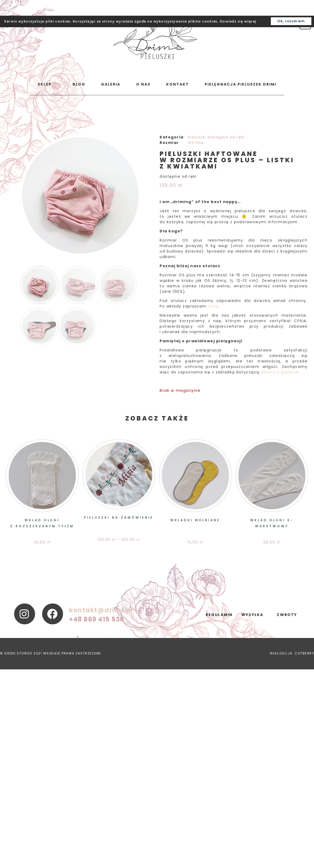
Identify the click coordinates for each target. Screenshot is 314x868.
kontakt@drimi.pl (101, 610)
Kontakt (178, 84)
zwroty (287, 615)
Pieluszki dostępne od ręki (216, 137)
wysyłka (252, 615)
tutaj (213, 306)
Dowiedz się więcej (238, 21)
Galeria (111, 84)
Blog (79, 84)
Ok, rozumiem (291, 21)
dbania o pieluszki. (281, 372)
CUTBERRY (304, 653)
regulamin (219, 615)
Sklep (45, 84)
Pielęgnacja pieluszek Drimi (240, 84)
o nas (143, 84)
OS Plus (196, 143)
